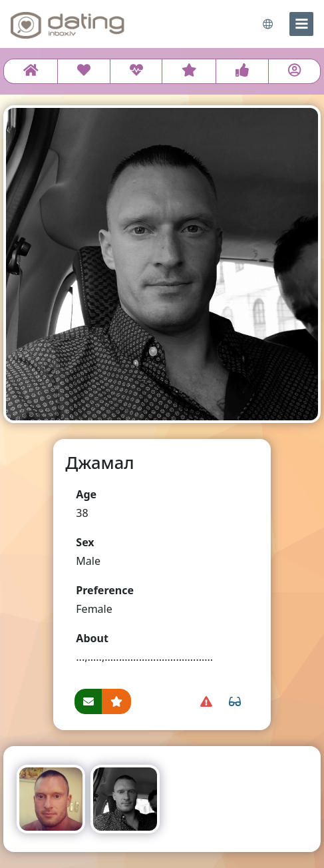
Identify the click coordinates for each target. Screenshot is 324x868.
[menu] (301, 24)
